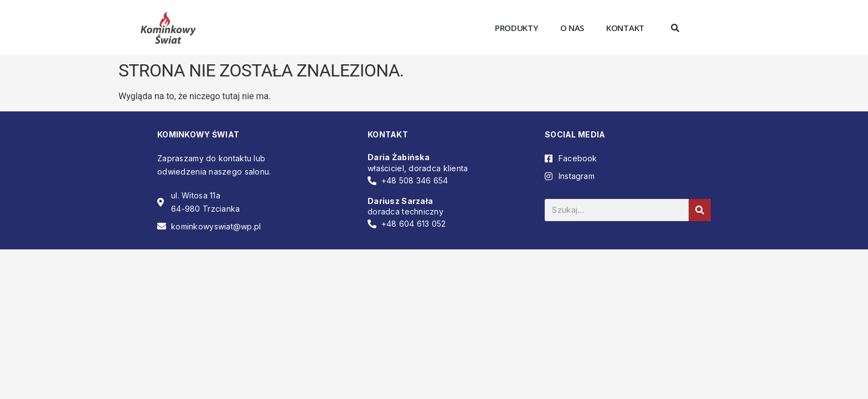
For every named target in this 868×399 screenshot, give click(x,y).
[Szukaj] (700, 210)
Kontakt (625, 28)
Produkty (516, 28)
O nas (572, 28)
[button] (675, 28)
